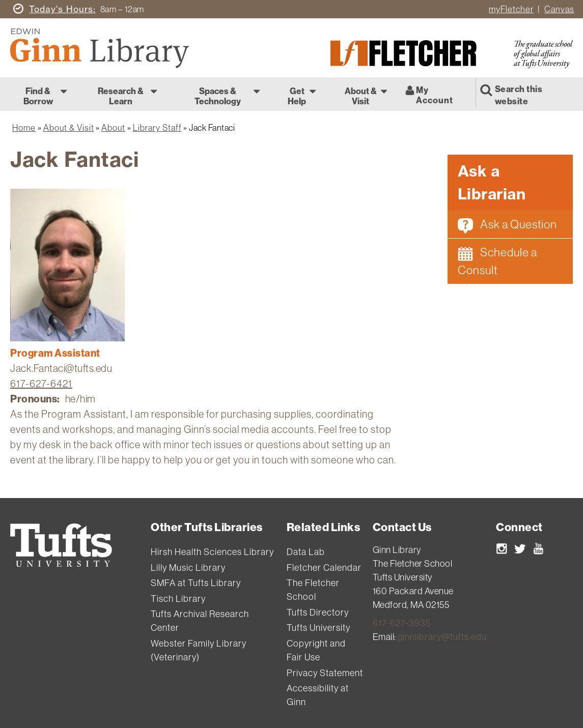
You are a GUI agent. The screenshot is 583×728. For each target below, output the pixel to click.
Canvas (559, 9)
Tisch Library (178, 599)
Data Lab (306, 552)
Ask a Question (507, 225)
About (113, 127)
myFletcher (511, 9)
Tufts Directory (318, 612)
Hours (61, 9)
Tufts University (318, 628)
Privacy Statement (325, 673)
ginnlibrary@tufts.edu (442, 637)
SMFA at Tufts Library (196, 583)
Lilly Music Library (188, 567)
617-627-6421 (41, 383)
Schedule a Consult (497, 261)
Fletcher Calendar (324, 567)
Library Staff (157, 127)
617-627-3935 (402, 623)
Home (24, 127)
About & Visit (69, 127)
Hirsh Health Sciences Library (212, 552)
